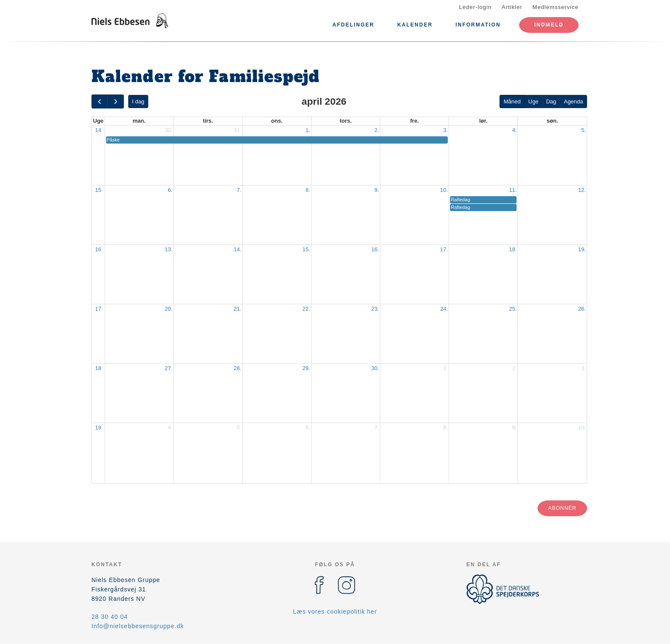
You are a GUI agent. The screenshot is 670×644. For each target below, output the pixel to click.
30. (169, 130)
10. (444, 190)
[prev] (100, 101)
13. (169, 249)
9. (377, 190)
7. (239, 190)
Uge (533, 101)
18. (513, 249)
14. (238, 249)
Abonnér (562, 508)
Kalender (415, 25)
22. (306, 309)
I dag (138, 101)
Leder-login (475, 7)
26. (582, 309)
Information (478, 25)
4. (514, 130)
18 (98, 368)
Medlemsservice (555, 7)
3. (445, 130)
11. (513, 190)
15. (306, 249)
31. (238, 130)
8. (308, 190)
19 (98, 428)
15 (98, 190)
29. (306, 368)
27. (169, 368)
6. (170, 190)
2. (377, 130)
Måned (512, 101)
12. (582, 190)
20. (169, 309)
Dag (551, 101)
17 (98, 309)
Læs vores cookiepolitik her (335, 612)
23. (375, 309)
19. (582, 249)
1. (308, 130)
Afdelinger (353, 25)
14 (98, 130)
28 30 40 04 (110, 617)
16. (375, 249)
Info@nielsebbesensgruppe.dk (138, 626)
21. (238, 309)
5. (583, 130)
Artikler (512, 7)
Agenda (574, 101)
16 (98, 249)
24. (444, 309)
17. (444, 249)
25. (513, 309)
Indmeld (549, 25)
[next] (115, 101)
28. (238, 368)
